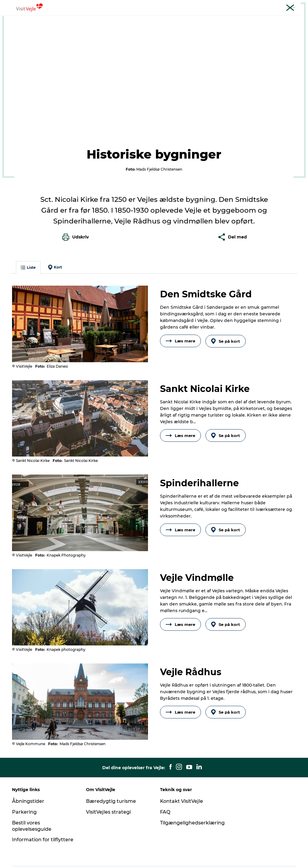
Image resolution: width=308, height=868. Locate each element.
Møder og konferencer (282, 6)
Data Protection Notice (85, 856)
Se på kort (226, 319)
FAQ (165, 790)
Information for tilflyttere (43, 818)
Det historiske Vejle (70, 38)
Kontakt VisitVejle (182, 779)
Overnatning (192, 19)
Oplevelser (86, 19)
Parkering (24, 790)
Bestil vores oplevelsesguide (32, 804)
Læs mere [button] (180, 319)
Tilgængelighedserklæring (192, 801)
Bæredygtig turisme (111, 779)
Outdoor (117, 19)
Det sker (225, 19)
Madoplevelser (152, 19)
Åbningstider (28, 779)
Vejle (11, 38)
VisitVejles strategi (108, 790)
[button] (253, 856)
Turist (210, 6)
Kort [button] (55, 246)
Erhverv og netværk (239, 6)
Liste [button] (28, 246)
